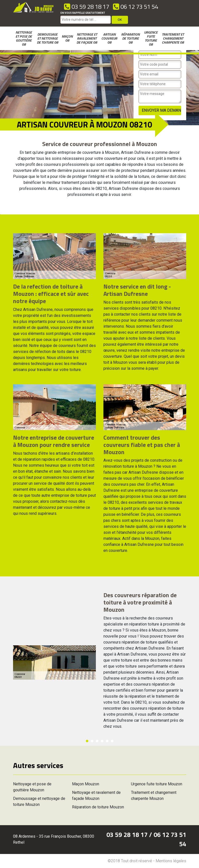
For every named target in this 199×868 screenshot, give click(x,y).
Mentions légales (171, 861)
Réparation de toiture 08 (130, 38)
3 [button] (97, 741)
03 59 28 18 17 (87, 7)
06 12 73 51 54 (136, 7)
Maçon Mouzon (86, 784)
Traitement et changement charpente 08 (173, 38)
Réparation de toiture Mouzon (98, 807)
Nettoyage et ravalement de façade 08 (87, 38)
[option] (0, 214)
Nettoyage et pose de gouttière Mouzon (32, 787)
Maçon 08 (67, 38)
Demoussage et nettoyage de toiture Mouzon (39, 801)
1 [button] (87, 741)
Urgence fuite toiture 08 (151, 38)
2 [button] (92, 741)
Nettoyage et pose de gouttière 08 (24, 38)
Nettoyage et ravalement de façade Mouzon (96, 795)
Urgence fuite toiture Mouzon (157, 784)
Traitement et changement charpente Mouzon (154, 795)
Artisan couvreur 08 (109, 38)
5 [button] (107, 741)
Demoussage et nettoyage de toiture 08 (48, 38)
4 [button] (102, 741)
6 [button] (112, 741)
